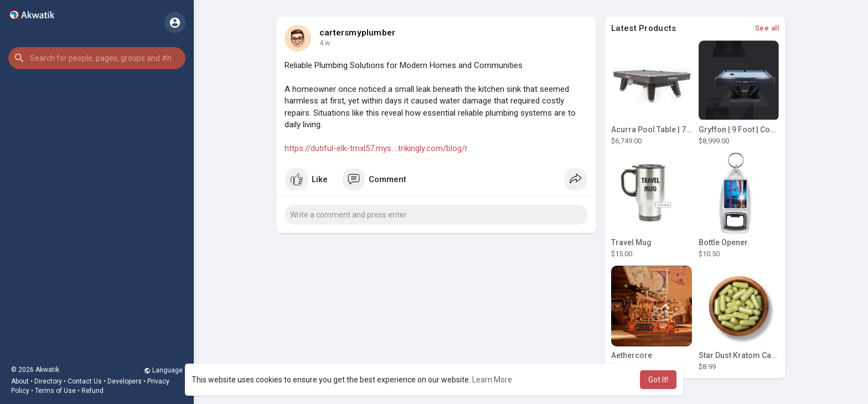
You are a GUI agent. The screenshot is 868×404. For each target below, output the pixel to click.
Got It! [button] (658, 380)
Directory (48, 381)
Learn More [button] (492, 380)
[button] (97, 58)
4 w (325, 43)
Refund (92, 391)
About (20, 381)
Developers (125, 381)
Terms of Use (55, 391)
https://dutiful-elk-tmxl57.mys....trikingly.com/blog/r (376, 148)
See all (767, 28)
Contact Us (85, 381)
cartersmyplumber (357, 33)
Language (163, 370)
